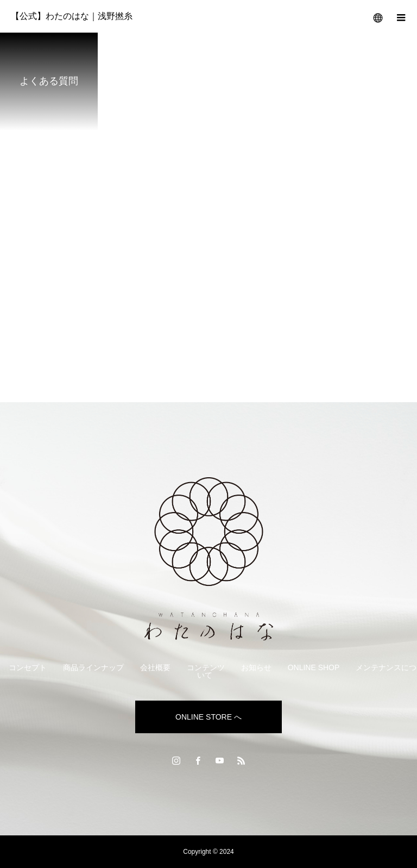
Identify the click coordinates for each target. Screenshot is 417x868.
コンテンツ (206, 667)
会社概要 (155, 667)
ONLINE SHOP (314, 667)
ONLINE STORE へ (208, 717)
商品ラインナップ (93, 667)
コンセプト (28, 667)
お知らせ (256, 667)
